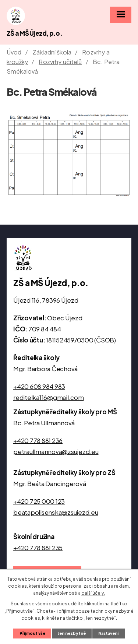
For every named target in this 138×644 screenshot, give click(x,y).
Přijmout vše (32, 633)
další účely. (93, 593)
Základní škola (52, 52)
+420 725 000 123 (39, 501)
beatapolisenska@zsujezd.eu (56, 512)
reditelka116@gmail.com (49, 397)
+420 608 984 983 (39, 386)
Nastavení (108, 633)
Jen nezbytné (72, 633)
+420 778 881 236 (38, 440)
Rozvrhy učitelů (60, 62)
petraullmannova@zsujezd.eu (56, 451)
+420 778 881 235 (38, 548)
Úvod (14, 52)
